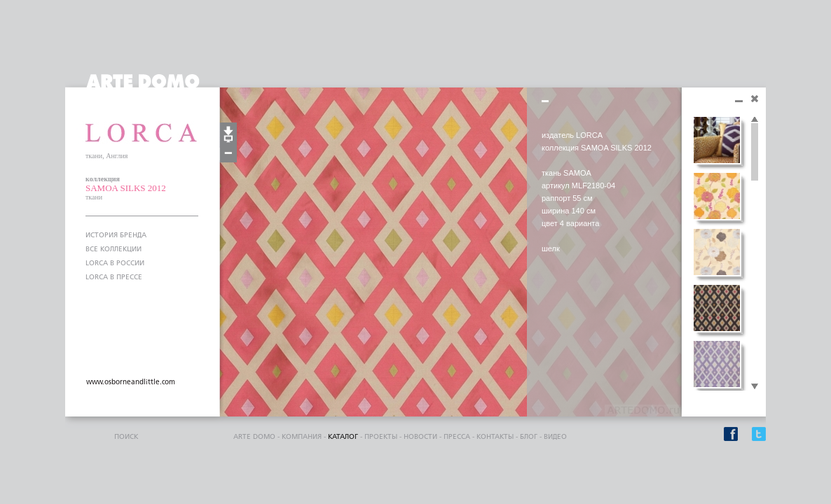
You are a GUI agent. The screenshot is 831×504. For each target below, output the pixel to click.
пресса (457, 437)
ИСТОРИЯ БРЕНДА (116, 235)
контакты (495, 437)
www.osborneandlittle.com (131, 382)
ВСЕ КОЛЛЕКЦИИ (114, 249)
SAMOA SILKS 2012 (126, 188)
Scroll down (755, 387)
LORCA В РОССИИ (115, 263)
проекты (381, 437)
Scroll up (755, 120)
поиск (126, 437)
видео (555, 437)
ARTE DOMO (254, 437)
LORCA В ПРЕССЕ (114, 277)
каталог (343, 437)
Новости (420, 437)
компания (302, 437)
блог (529, 437)
